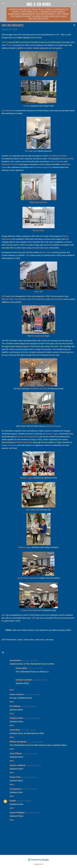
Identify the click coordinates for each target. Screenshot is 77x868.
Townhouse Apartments (43, 167)
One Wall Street (8, 111)
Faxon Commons (57, 162)
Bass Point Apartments (37, 299)
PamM (13, 801)
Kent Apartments (57, 299)
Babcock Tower (8, 299)
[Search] (74, 4)
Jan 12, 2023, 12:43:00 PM (35, 668)
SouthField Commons (39, 389)
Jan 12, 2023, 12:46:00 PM (29, 706)
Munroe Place (68, 159)
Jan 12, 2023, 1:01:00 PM (30, 754)
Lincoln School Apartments (28, 437)
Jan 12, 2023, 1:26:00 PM (24, 801)
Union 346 (46, 252)
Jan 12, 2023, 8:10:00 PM (33, 813)
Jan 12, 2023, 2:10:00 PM (40, 680)
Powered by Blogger (38, 860)
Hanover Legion (52, 434)
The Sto (5, 42)
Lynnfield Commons (53, 426)
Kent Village (31, 510)
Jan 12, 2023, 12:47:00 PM (32, 718)
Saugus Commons (9, 445)
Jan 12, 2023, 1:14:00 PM (29, 777)
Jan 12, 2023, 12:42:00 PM (30, 661)
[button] (74, 25)
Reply (12, 690)
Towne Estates (21, 299)
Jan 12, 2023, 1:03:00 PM (33, 766)
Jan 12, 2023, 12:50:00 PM (29, 730)
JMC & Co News (39, 4)
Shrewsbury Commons (58, 156)
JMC (58, 35)
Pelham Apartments (24, 442)
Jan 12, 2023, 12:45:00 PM (32, 695)
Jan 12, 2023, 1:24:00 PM (29, 789)
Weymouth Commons (10, 164)
